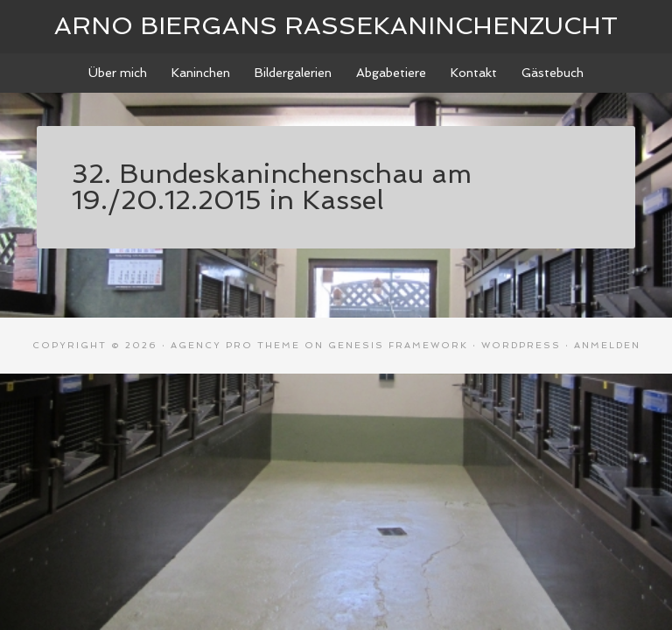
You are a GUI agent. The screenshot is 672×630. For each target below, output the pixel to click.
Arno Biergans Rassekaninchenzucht (336, 26)
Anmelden (607, 345)
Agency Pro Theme (235, 345)
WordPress (521, 345)
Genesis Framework (398, 345)
